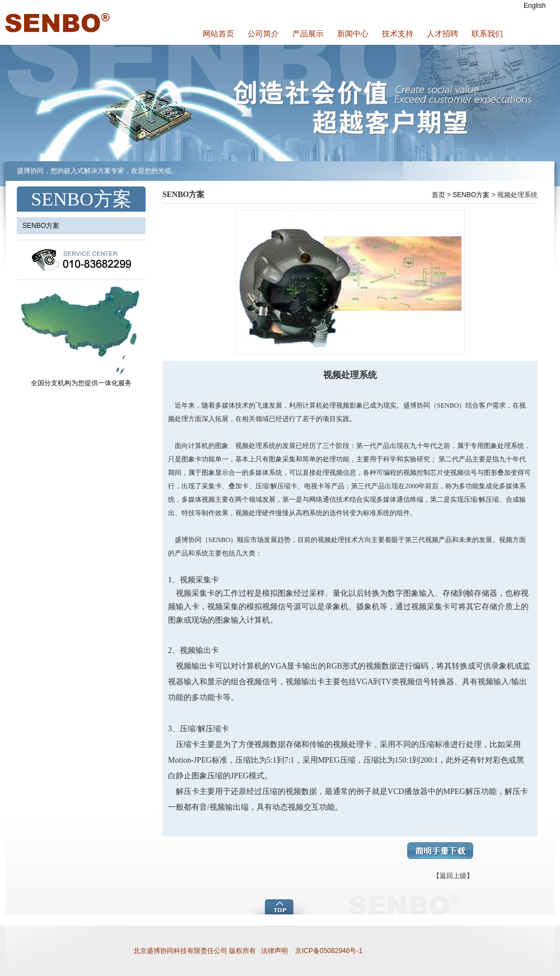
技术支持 (398, 34)
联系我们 (487, 34)
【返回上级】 (453, 876)
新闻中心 (353, 34)
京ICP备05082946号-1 (328, 951)
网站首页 (218, 34)
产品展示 (308, 34)
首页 (438, 195)
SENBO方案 (471, 195)
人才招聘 (442, 34)
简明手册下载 (440, 851)
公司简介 (263, 34)
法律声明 (274, 951)
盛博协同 (56, 22)
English (535, 6)
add (281, 906)
